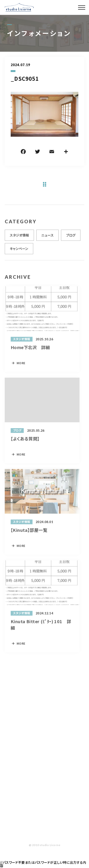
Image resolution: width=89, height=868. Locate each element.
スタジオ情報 (19, 237)
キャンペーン (19, 250)
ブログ (71, 237)
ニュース (47, 237)
